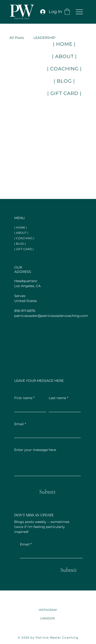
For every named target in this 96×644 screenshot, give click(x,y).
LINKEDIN (48, 618)
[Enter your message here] (47, 465)
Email (26, 545)
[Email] (50, 553)
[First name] (29, 407)
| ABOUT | (21, 233)
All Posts (17, 38)
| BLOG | (20, 244)
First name (24, 398)
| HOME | (21, 227)
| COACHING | (24, 238)
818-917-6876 (25, 311)
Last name (58, 398)
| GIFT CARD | (24, 249)
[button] (67, 11)
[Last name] (63, 407)
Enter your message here (35, 450)
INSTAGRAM (48, 610)
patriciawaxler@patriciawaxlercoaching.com (51, 316)
